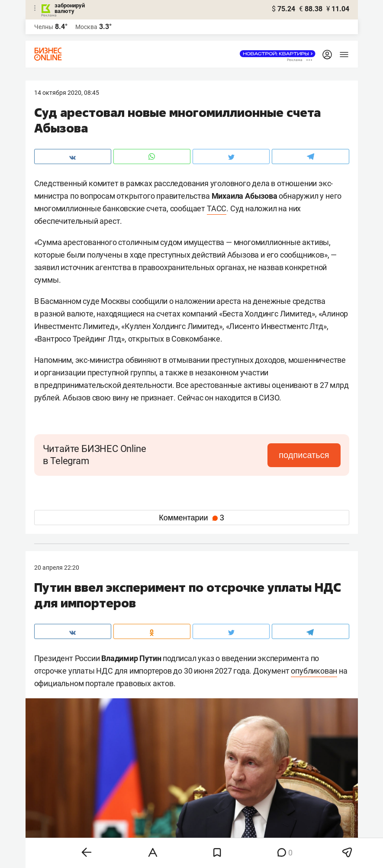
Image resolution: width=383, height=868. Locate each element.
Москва (86, 27)
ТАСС (217, 208)
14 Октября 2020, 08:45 (67, 93)
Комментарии (191, 518)
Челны (44, 27)
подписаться (304, 455)
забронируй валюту (70, 8)
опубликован (314, 671)
